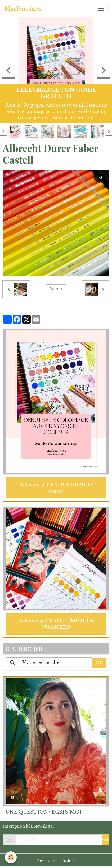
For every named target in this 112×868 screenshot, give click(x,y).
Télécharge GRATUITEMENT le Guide (56, 488)
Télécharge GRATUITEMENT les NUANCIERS (56, 624)
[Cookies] (11, 857)
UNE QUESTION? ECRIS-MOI (44, 812)
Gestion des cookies (56, 861)
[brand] (23, 9)
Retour (56, 289)
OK (99, 663)
